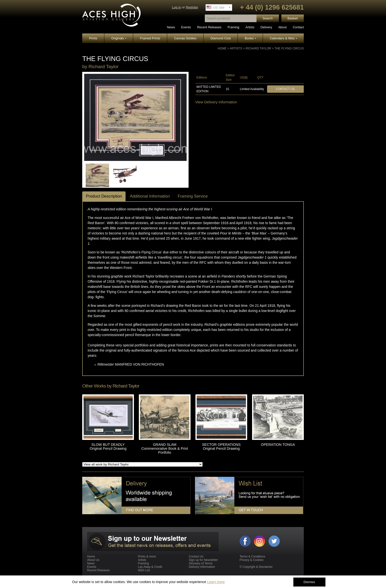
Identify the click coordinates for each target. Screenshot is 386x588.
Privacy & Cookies (251, 560)
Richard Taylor (258, 48)
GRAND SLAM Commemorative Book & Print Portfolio (165, 449)
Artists (250, 27)
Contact (298, 27)
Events (186, 27)
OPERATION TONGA (278, 445)
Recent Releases (209, 27)
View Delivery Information (216, 102)
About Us (93, 560)
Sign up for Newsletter (203, 560)
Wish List (144, 570)
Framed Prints (150, 38)
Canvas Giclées (185, 38)
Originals (119, 38)
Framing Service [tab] (193, 196)
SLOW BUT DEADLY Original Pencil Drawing (108, 447)
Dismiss (309, 582)
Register (192, 7)
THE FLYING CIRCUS (289, 48)
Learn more (216, 582)
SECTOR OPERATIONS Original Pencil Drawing (221, 447)
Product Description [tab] (104, 196)
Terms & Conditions (252, 557)
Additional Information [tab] (150, 196)
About (282, 27)
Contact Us (285, 89)
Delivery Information (202, 567)
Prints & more (147, 557)
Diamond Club (221, 38)
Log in (176, 7)
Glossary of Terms (201, 563)
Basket (293, 18)
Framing (233, 27)
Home (222, 48)
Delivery (266, 27)
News (171, 27)
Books (250, 38)
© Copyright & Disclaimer (256, 567)
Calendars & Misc (283, 38)
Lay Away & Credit (150, 567)
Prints (93, 38)
